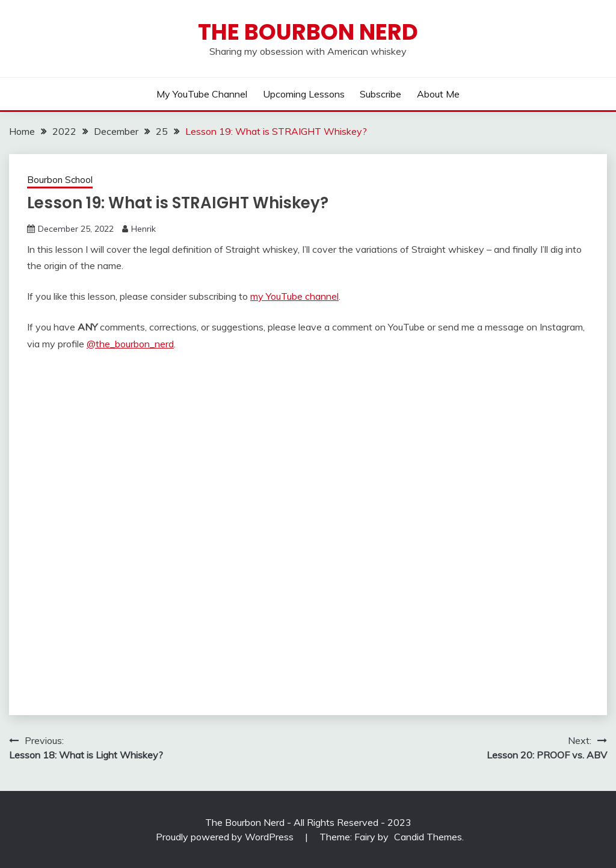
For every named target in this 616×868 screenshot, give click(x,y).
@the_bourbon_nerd (130, 344)
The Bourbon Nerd (308, 32)
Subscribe (380, 94)
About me (438, 94)
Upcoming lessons (304, 94)
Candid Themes (428, 837)
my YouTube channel (294, 296)
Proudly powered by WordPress (226, 837)
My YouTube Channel (202, 94)
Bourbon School (60, 180)
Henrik (143, 229)
